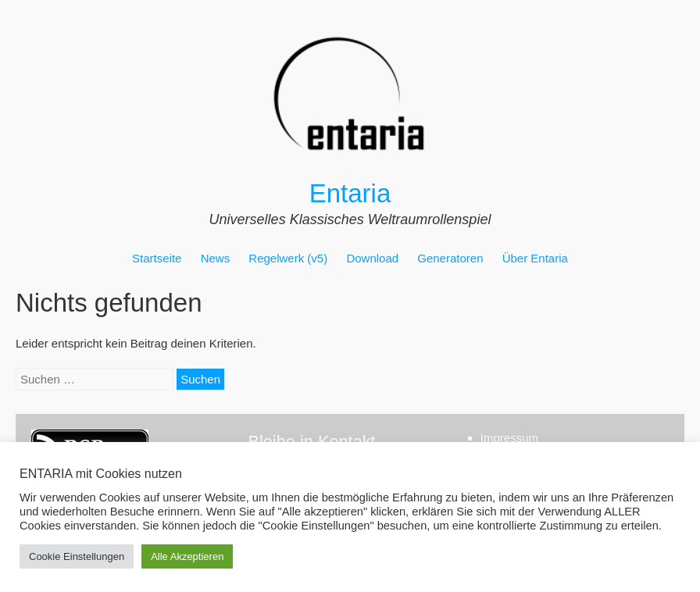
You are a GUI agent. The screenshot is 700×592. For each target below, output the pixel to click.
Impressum (509, 438)
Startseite (157, 258)
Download (372, 258)
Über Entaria (535, 258)
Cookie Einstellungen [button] (77, 556)
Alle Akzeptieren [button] (187, 556)
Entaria (350, 193)
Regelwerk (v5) (288, 258)
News (216, 258)
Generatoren (450, 258)
